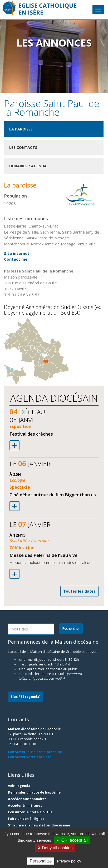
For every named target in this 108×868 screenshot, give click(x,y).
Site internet (17, 253)
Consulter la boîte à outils (30, 812)
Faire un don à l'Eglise (26, 819)
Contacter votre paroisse (30, 757)
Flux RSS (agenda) (26, 697)
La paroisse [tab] (21, 129)
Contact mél (16, 259)
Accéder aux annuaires (27, 799)
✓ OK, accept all (72, 840)
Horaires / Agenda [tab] (28, 166)
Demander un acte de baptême (34, 792)
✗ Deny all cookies (55, 848)
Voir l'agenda (19, 786)
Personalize (41, 861)
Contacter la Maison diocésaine (35, 752)
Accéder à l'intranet (25, 806)
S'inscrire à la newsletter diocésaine (39, 825)
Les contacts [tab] (23, 147)
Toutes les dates (79, 591)
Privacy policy (69, 861)
